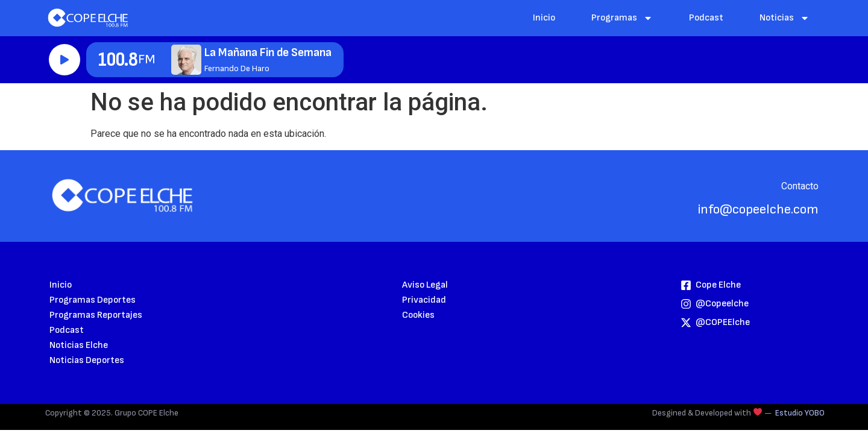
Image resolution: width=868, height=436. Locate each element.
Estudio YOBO (800, 413)
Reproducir (64, 60)
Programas (622, 18)
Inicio (544, 18)
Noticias (785, 18)
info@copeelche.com (758, 210)
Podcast (706, 18)
